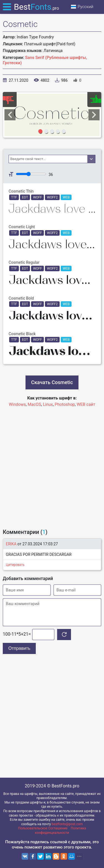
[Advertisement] (52, 465)
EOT (25, 197)
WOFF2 (52, 197)
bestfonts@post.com (67, 824)
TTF (14, 197)
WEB (66, 197)
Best (36, 7)
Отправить (19, 648)
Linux (48, 404)
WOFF (37, 197)
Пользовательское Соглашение (43, 828)
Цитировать (15, 565)
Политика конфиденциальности (60, 830)
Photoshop (65, 404)
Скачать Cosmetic (52, 382)
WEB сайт (86, 404)
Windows (17, 404)
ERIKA (11, 544)
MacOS (34, 404)
